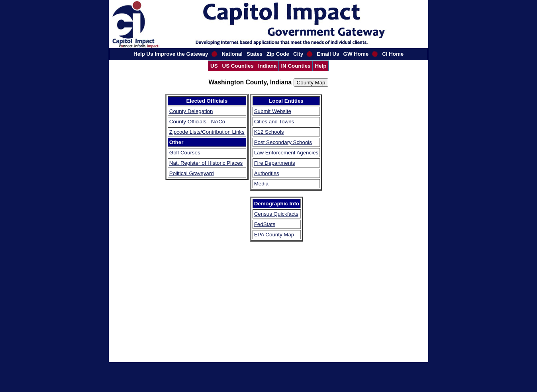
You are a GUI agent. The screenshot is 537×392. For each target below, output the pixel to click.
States (255, 54)
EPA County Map (274, 235)
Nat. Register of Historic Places (206, 163)
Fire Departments (275, 163)
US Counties (238, 66)
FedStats (265, 224)
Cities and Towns (274, 122)
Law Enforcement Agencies (286, 153)
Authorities (267, 173)
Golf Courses (185, 153)
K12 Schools (269, 132)
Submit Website (273, 111)
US (214, 66)
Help (320, 66)
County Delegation (191, 111)
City (298, 54)
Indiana (268, 66)
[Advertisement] (348, 213)
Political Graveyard (192, 173)
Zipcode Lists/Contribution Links (207, 132)
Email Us (328, 54)
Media (261, 184)
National (232, 54)
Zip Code (278, 54)
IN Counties (296, 66)
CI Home (393, 54)
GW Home (356, 54)
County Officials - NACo (197, 122)
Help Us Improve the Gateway (171, 54)
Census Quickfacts (276, 214)
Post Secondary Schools (283, 142)
